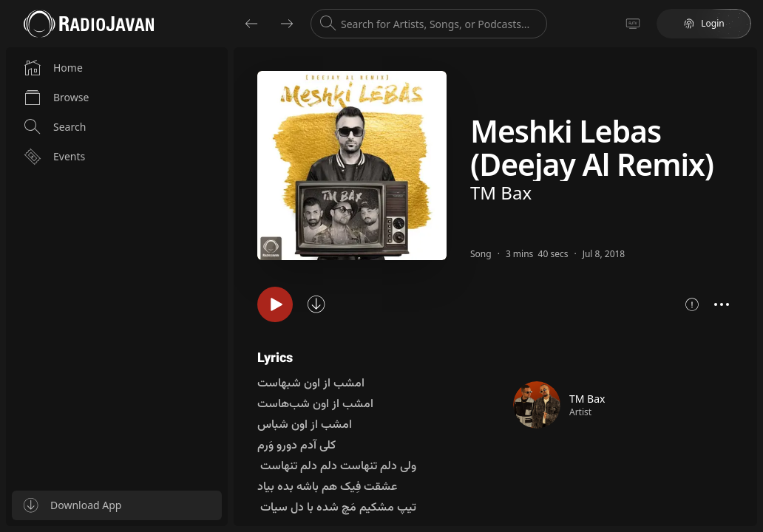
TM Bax (501, 192)
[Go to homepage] (89, 24)
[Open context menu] (722, 304)
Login (703, 23)
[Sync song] (316, 304)
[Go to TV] (633, 24)
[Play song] (275, 304)
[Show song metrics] (692, 304)
